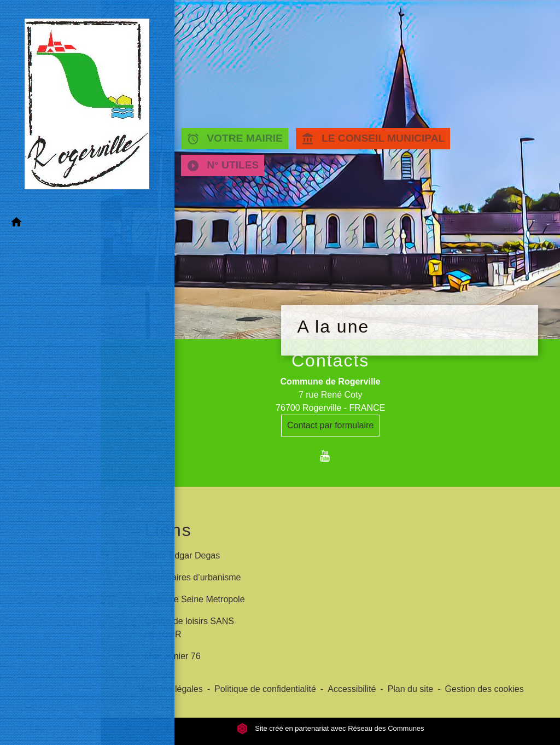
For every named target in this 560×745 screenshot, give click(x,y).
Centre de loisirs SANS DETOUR (189, 628)
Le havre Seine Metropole (194, 599)
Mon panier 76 (172, 656)
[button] (50, 168)
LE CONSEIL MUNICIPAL (374, 139)
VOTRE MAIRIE (235, 139)
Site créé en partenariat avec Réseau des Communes (331, 728)
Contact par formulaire (330, 425)
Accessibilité (352, 689)
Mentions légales (170, 689)
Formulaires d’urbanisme (192, 577)
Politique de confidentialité (265, 689)
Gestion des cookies (485, 689)
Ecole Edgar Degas (182, 555)
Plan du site (411, 689)
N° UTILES (223, 166)
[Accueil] (50, 77)
